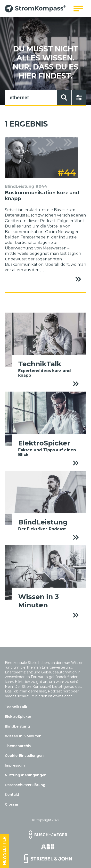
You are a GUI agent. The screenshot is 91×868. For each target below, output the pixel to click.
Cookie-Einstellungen (24, 756)
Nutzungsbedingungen (26, 775)
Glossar (12, 804)
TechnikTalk (16, 707)
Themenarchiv (18, 746)
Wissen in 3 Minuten (23, 736)
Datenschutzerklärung (25, 785)
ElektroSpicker (18, 717)
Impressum (15, 765)
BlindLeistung (17, 726)
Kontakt (12, 795)
